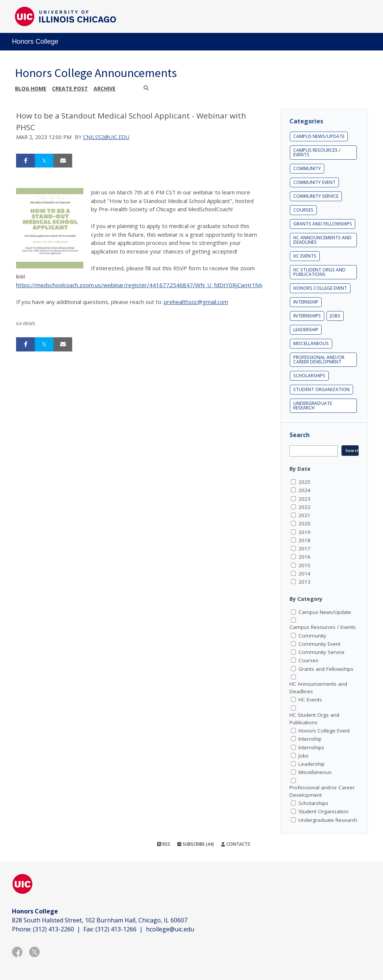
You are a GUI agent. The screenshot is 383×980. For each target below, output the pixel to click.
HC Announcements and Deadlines (322, 240)
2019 (304, 532)
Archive (105, 88)
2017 (304, 549)
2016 (304, 557)
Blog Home (31, 88)
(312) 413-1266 (116, 929)
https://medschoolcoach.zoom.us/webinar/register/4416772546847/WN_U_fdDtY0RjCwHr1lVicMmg (146, 285)
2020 (304, 523)
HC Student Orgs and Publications (319, 272)
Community (307, 168)
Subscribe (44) (196, 844)
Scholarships (309, 376)
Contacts (236, 844)
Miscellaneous (311, 343)
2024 (304, 490)
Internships (307, 316)
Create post (70, 88)
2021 (304, 515)
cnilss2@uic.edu (106, 137)
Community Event (314, 182)
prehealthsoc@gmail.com (196, 302)
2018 (304, 540)
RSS (164, 844)
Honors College (35, 42)
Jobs (335, 316)
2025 (304, 482)
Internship (306, 302)
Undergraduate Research (313, 405)
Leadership (306, 330)
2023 (304, 499)
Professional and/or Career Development (319, 360)
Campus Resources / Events (317, 152)
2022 (304, 507)
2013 (304, 582)
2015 (304, 565)
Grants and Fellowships (323, 224)
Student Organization (321, 389)
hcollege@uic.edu (170, 929)
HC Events (305, 256)
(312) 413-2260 (53, 929)
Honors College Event (320, 288)
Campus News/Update (319, 136)
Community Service (316, 196)
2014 (304, 574)
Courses (303, 210)
